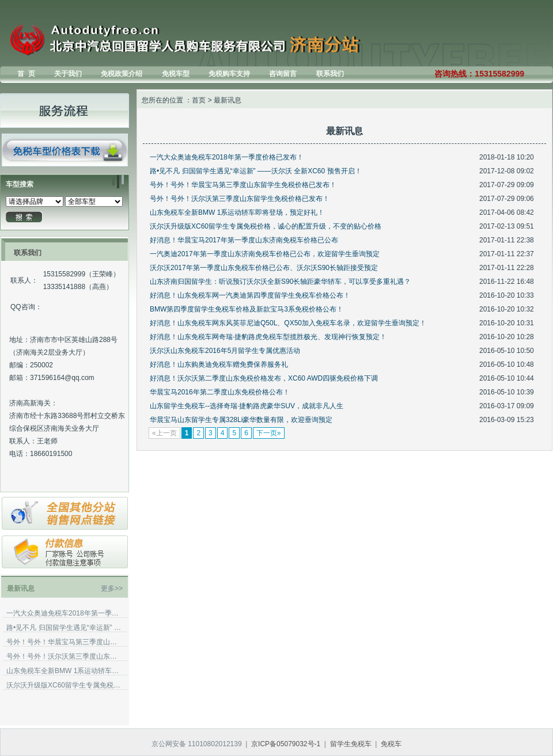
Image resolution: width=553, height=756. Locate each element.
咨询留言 (283, 74)
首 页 (26, 74)
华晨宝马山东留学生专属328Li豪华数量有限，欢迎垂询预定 (241, 420)
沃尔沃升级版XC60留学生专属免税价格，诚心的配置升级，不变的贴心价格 (64, 685)
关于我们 (68, 74)
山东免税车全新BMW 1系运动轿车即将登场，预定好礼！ (64, 671)
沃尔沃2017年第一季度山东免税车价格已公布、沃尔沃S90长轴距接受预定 (264, 268)
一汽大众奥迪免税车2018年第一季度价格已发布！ (64, 613)
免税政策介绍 (122, 74)
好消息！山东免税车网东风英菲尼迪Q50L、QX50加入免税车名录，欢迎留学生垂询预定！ (288, 323)
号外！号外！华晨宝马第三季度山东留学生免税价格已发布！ (64, 642)
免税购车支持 (229, 74)
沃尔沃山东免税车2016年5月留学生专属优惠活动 (225, 351)
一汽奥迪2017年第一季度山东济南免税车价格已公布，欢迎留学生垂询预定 (265, 254)
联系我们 (330, 74)
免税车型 (176, 74)
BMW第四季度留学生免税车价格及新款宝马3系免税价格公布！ (247, 309)
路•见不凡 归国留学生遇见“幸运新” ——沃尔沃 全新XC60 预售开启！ (64, 628)
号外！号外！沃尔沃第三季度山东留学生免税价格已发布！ (64, 656)
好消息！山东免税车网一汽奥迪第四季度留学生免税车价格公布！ (250, 295)
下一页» (269, 433)
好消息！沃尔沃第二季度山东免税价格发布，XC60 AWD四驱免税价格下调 (264, 378)
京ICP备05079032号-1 (286, 744)
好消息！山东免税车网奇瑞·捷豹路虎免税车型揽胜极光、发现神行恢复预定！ (268, 337)
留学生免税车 (351, 744)
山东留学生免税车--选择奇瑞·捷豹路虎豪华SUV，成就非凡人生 (247, 406)
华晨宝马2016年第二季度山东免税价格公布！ (220, 392)
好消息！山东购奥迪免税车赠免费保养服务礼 (219, 364)
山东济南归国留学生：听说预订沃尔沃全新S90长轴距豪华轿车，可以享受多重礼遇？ (280, 282)
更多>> (112, 588)
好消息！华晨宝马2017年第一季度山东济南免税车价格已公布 (244, 240)
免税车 (391, 744)
